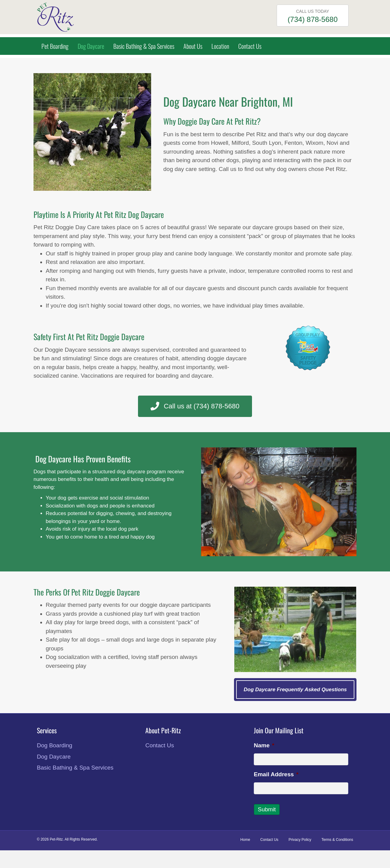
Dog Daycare (91, 46)
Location (220, 46)
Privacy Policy (300, 840)
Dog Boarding (55, 745)
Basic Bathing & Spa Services (144, 46)
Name (264, 745)
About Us (193, 46)
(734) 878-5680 (313, 19)
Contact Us (250, 46)
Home (245, 840)
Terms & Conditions (337, 840)
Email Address (276, 774)
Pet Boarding (55, 46)
